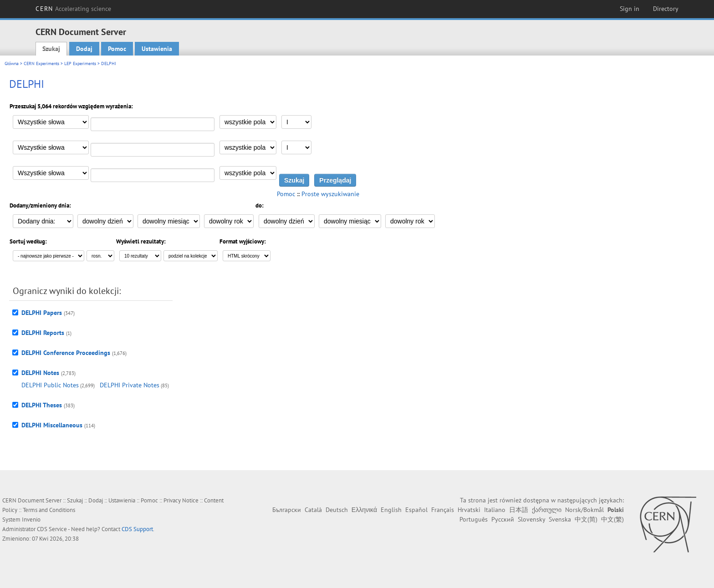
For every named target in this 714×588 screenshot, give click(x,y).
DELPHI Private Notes (130, 385)
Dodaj (84, 49)
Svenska (560, 519)
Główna (12, 63)
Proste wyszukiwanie (330, 194)
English (391, 510)
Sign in (630, 9)
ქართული (547, 510)
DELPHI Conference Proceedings (66, 353)
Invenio (31, 520)
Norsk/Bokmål (584, 510)
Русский (503, 519)
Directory (666, 9)
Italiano (495, 510)
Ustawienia (157, 49)
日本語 (519, 510)
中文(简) (586, 519)
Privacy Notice (181, 500)
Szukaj (51, 49)
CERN (73, 9)
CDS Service (52, 529)
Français (443, 510)
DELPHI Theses (42, 405)
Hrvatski (469, 510)
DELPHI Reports (43, 333)
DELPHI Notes (40, 373)
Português (474, 519)
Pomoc (117, 49)
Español (416, 510)
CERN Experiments (41, 63)
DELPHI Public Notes (50, 385)
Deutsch (337, 510)
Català (313, 510)
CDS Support (137, 529)
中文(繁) (612, 519)
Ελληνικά (364, 510)
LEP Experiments (80, 63)
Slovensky (531, 519)
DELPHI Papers (42, 313)
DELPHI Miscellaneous (52, 425)
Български (287, 510)
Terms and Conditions (49, 510)
